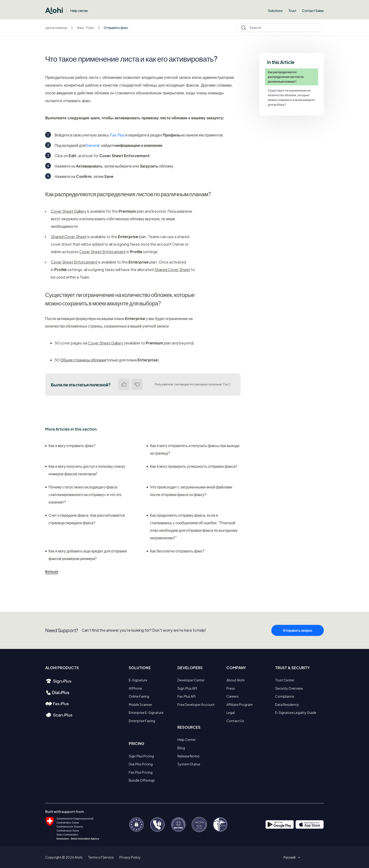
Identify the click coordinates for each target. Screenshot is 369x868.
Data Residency (287, 704)
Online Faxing (139, 696)
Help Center (187, 740)
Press (231, 688)
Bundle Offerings (142, 780)
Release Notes (189, 756)
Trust (292, 11)
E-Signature (138, 680)
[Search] (280, 28)
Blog (181, 748)
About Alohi (235, 680)
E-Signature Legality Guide (296, 712)
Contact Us (235, 721)
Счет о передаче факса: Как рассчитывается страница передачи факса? (85, 519)
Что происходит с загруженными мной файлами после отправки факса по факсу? (189, 491)
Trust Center (285, 680)
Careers (233, 696)
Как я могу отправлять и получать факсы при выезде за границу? (193, 449)
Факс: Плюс (85, 28)
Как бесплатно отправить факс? (176, 551)
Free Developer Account (196, 704)
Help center (79, 11)
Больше (52, 571)
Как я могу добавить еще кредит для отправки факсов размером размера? (86, 555)
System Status (189, 764)
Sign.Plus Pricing (141, 756)
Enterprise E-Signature (146, 712)
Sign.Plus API (187, 688)
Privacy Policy (130, 857)
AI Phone (135, 688)
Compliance (285, 696)
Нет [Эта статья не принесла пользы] (137, 384)
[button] (291, 857)
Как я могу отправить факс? (70, 446)
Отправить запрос (298, 640)
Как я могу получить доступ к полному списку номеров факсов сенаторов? (85, 470)
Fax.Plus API (187, 696)
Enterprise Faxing (142, 721)
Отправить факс (116, 28)
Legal (231, 712)
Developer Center (191, 680)
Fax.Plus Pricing (141, 772)
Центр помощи (56, 28)
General (92, 145)
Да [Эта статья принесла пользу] (124, 384)
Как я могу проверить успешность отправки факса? (192, 466)
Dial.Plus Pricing (141, 764)
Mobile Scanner (140, 704)
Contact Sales (313, 11)
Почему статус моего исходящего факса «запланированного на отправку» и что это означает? (83, 494)
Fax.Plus (117, 135)
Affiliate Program (240, 704)
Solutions (275, 11)
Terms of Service (101, 857)
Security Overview (289, 688)
